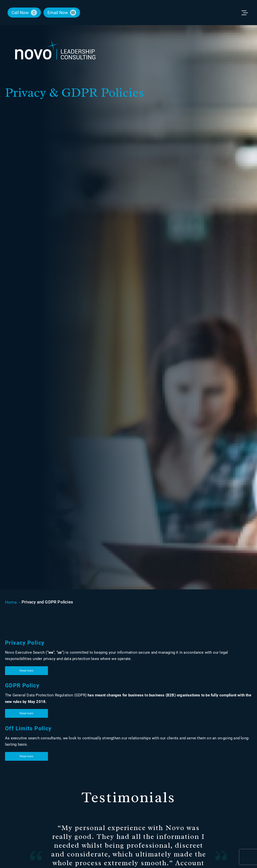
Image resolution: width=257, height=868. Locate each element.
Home (11, 602)
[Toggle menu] (247, 13)
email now (58, 13)
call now (20, 13)
